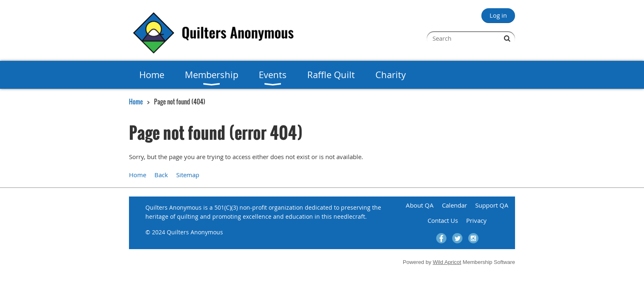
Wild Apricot (447, 262)
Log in (498, 15)
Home (136, 102)
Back (161, 175)
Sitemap (188, 175)
